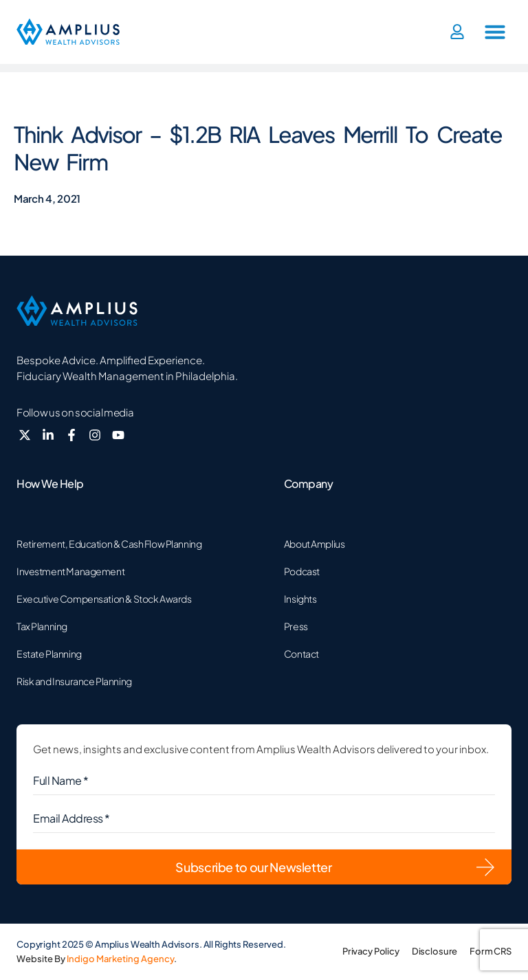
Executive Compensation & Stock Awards (104, 599)
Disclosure (434, 951)
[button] (495, 32)
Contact (301, 654)
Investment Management (70, 571)
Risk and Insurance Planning (74, 681)
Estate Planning (49, 654)
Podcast (302, 571)
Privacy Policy (370, 951)
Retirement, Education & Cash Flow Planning (109, 544)
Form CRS (491, 951)
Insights (300, 599)
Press (296, 626)
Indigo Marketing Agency (120, 959)
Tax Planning (42, 626)
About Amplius (315, 544)
